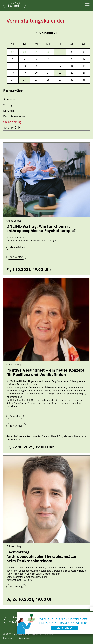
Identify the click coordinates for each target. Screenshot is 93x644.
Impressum (9, 638)
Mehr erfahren (17, 247)
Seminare (9, 99)
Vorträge (9, 105)
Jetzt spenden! (64, 628)
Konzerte (9, 111)
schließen (91, 609)
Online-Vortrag (12, 122)
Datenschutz (25, 638)
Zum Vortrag (16, 257)
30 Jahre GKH (12, 128)
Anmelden (15, 416)
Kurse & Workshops (15, 116)
